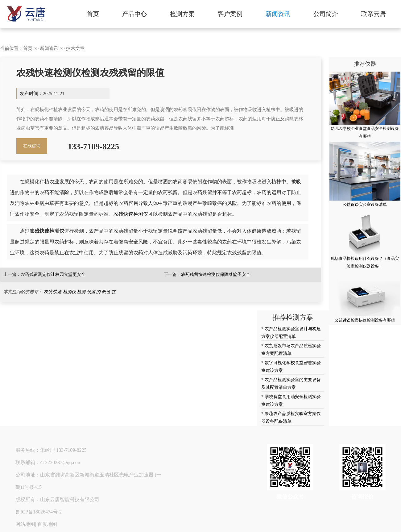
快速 (57, 292)
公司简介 (326, 14)
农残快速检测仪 (131, 214)
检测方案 (182, 14)
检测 (81, 292)
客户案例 (230, 14)
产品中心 (134, 14)
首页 (93, 14)
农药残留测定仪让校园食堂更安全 (53, 274)
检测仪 (69, 292)
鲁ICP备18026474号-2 (39, 512)
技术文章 (75, 48)
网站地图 (25, 524)
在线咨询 (32, 146)
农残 (48, 292)
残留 (91, 292)
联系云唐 (374, 14)
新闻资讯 (278, 14)
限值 (106, 292)
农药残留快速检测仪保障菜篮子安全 (216, 274)
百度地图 (47, 524)
